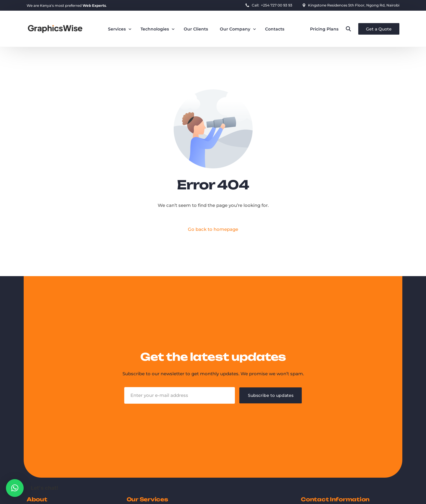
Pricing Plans (324, 29)
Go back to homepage (213, 230)
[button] (15, 488)
